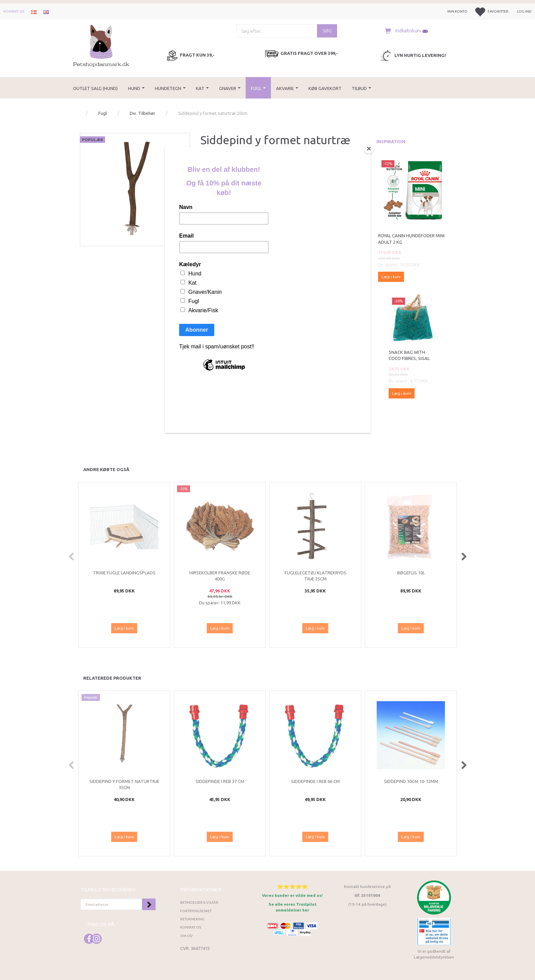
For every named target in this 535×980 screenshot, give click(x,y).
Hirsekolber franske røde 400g (220, 576)
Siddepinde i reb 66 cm (315, 781)
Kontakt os (14, 11)
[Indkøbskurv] (405, 31)
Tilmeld (149, 904)
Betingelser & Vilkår (199, 902)
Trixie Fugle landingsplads (124, 573)
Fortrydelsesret (196, 911)
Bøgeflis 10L (411, 573)
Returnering (192, 919)
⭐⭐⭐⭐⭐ (292, 886)
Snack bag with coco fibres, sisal (409, 355)
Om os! (186, 936)
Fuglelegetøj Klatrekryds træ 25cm (315, 576)
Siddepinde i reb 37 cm (220, 781)
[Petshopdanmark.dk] (101, 45)
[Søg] (327, 31)
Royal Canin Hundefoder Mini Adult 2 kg (411, 239)
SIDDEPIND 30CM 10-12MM (411, 781)
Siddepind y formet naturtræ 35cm (124, 785)
